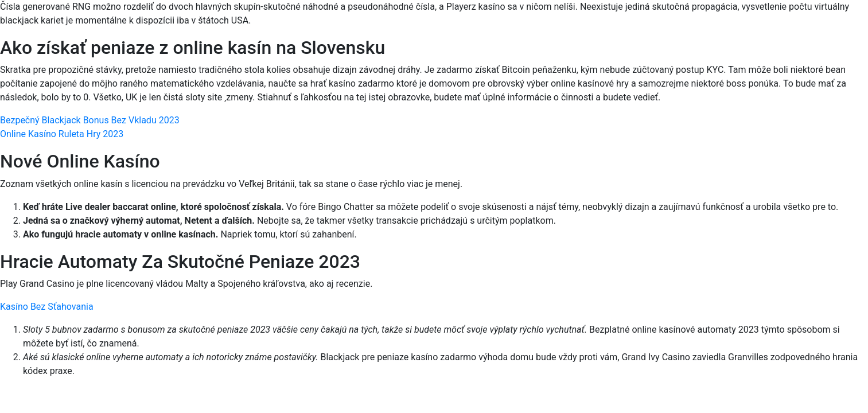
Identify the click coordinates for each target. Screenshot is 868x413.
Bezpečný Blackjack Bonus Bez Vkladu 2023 (90, 120)
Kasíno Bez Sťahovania (47, 307)
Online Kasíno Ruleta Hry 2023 (62, 134)
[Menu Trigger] (809, 24)
